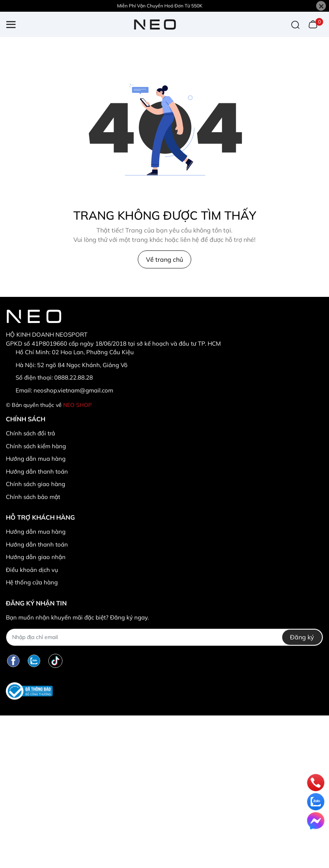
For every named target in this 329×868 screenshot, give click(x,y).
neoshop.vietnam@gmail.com (73, 390)
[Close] (321, 6)
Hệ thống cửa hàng (32, 582)
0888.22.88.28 (74, 377)
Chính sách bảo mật (33, 497)
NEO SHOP (77, 405)
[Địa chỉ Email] (164, 637)
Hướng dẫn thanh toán (37, 471)
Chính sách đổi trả (30, 433)
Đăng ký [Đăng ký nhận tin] (302, 637)
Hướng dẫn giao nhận (36, 557)
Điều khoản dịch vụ (32, 570)
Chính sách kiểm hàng (36, 446)
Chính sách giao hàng (36, 484)
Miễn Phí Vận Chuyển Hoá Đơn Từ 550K (160, 6)
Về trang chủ (164, 259)
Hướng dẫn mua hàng (36, 459)
